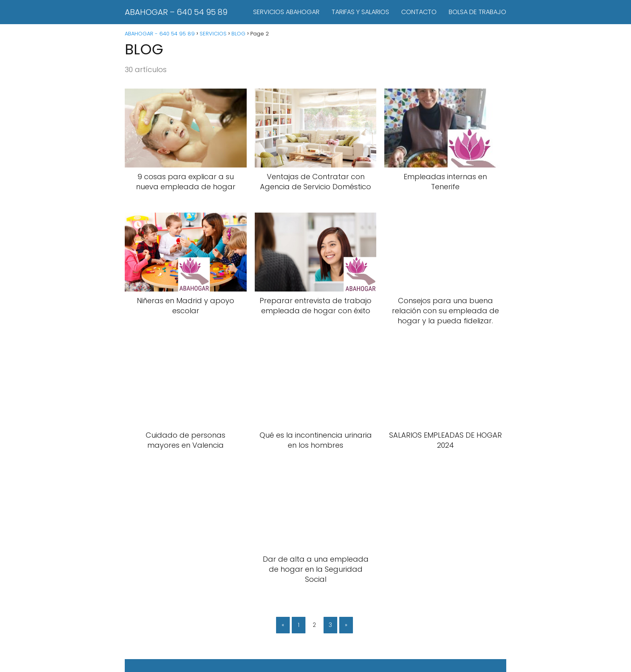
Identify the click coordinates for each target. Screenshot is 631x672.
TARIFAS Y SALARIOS (360, 12)
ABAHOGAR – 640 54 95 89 (176, 12)
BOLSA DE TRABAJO (477, 12)
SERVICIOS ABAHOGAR (286, 12)
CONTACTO (419, 12)
